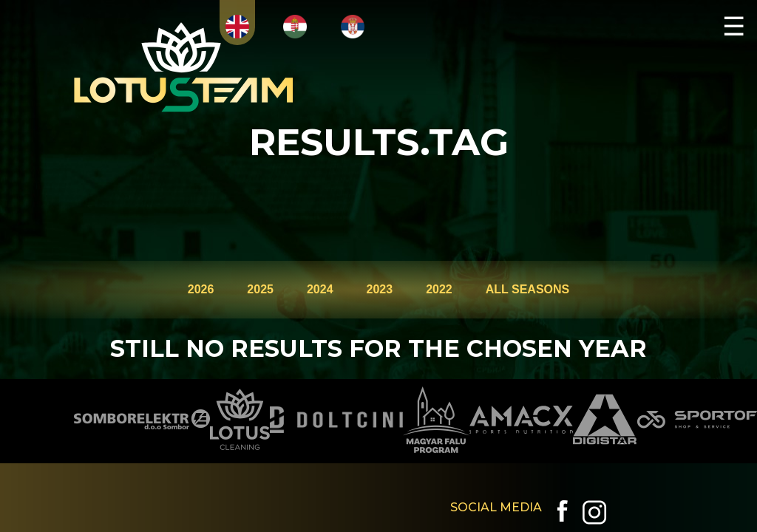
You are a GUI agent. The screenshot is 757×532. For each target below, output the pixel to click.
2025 (260, 289)
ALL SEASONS (528, 289)
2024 (320, 289)
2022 (439, 289)
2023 (380, 289)
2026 (201, 289)
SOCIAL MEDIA (496, 507)
